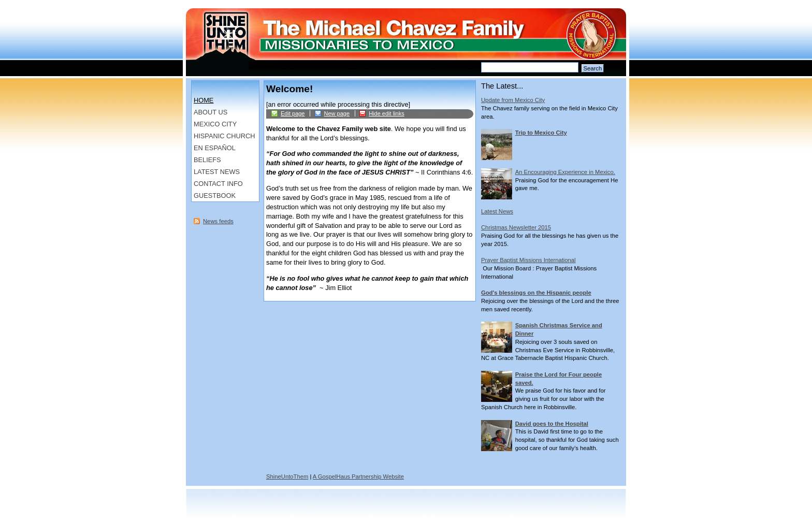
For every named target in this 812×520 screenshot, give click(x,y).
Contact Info (218, 184)
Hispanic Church (224, 136)
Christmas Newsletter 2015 (516, 227)
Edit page (293, 113)
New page (337, 113)
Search (593, 68)
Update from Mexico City (513, 100)
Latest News (217, 172)
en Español (215, 148)
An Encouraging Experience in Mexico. (565, 172)
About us (211, 112)
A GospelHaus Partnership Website (358, 476)
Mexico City (215, 124)
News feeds (218, 221)
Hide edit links (386, 113)
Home (204, 100)
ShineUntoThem (287, 476)
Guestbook (215, 196)
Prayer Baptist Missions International (528, 260)
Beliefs (207, 160)
